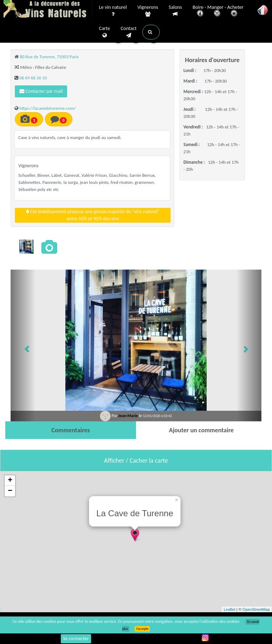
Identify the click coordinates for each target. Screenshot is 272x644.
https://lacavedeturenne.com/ (48, 108)
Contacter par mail (41, 91)
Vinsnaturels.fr (48, 10)
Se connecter (76, 639)
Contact (128, 32)
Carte (104, 32)
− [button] (10, 491)
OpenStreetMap (256, 609)
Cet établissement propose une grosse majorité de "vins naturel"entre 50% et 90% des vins (93, 215)
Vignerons (148, 11)
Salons (176, 11)
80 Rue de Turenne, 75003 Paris (49, 57)
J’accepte (142, 629)
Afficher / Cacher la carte (136, 461)
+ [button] (10, 481)
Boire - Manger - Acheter (218, 11)
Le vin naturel (113, 11)
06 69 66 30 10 (33, 78)
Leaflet (229, 609)
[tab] (71, 430)
